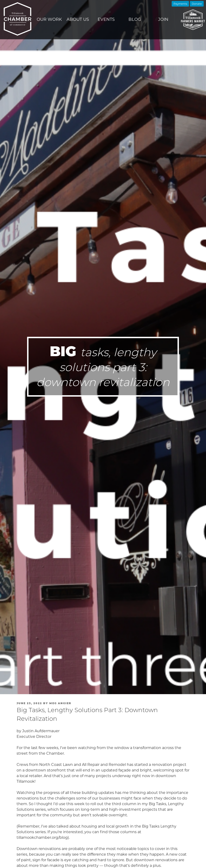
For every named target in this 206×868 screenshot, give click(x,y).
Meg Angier (60, 703)
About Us (78, 19)
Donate (197, 4)
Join (163, 19)
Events (106, 19)
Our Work (49, 19)
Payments (180, 4)
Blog (135, 19)
